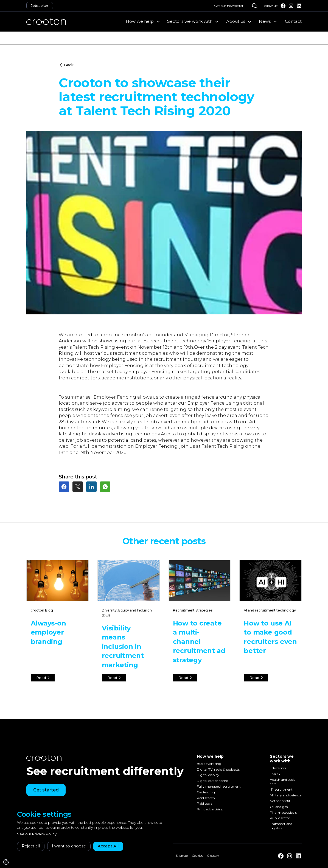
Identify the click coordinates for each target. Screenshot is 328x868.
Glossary (213, 856)
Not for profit (280, 801)
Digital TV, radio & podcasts (218, 769)
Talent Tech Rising (94, 347)
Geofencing (206, 792)
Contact (293, 21)
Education (278, 768)
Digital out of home (212, 781)
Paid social (205, 804)
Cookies (197, 856)
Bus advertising (209, 764)
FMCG (275, 774)
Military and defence (286, 795)
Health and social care (283, 782)
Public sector (280, 818)
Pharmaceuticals (283, 812)
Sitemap (182, 856)
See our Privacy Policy (37, 834)
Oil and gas (279, 807)
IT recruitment (281, 790)
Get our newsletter (229, 6)
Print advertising (210, 809)
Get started (46, 790)
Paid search (206, 798)
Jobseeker (40, 6)
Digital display (208, 775)
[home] (46, 21)
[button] (143, 21)
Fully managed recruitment (219, 786)
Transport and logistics (281, 826)
